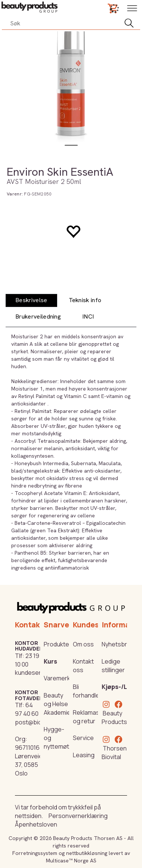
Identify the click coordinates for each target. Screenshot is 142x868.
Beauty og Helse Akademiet (58, 704)
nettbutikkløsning (87, 853)
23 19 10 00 (27, 660)
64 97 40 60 (27, 709)
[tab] (31, 300)
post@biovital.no (38, 722)
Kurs (50, 661)
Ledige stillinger (113, 666)
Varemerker (60, 678)
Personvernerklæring (78, 816)
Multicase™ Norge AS (71, 861)
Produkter (58, 644)
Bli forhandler (87, 691)
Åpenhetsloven (36, 824)
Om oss (83, 644)
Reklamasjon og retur (90, 717)
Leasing (84, 755)
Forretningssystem (35, 853)
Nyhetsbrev (118, 644)
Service (83, 738)
